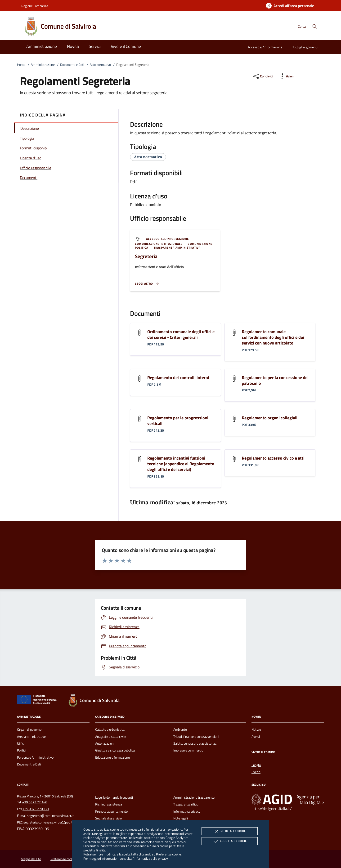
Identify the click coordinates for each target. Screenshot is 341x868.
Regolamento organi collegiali (270, 418)
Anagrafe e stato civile (111, 737)
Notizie (256, 729)
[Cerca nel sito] (315, 26)
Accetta (230, 841)
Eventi (256, 772)
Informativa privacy (187, 811)
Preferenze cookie (168, 854)
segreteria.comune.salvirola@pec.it (48, 822)
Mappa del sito (31, 859)
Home (21, 65)
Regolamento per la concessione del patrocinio (275, 380)
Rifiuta (229, 831)
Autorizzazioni (105, 743)
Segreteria (146, 256)
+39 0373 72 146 (35, 802)
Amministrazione (43, 65)
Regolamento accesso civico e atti (273, 458)
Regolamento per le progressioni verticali (178, 421)
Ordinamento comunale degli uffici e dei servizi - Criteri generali (181, 334)
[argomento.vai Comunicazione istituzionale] (159, 244)
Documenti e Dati (72, 65)
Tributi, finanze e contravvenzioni (196, 737)
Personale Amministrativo (35, 757)
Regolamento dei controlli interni (178, 378)
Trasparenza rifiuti (186, 804)
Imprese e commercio (188, 750)
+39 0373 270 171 (36, 809)
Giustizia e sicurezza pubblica (115, 750)
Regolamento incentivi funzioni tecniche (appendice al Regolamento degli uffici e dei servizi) (181, 464)
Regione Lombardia (35, 6)
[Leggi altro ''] (147, 284)
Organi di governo (29, 729)
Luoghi (256, 765)
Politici (22, 750)
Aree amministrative (31, 737)
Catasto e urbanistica (110, 729)
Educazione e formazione (112, 757)
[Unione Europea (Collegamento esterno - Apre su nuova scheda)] (38, 700)
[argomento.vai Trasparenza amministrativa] (177, 248)
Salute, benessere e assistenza (195, 743)
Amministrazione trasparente (194, 797)
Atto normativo (100, 65)
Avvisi (256, 737)
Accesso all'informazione (265, 47)
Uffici (21, 743)
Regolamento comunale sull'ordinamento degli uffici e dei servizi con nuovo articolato (273, 337)
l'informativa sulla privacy (150, 858)
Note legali (181, 818)
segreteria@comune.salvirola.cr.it (50, 816)
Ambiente (180, 729)
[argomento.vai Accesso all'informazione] (168, 239)
